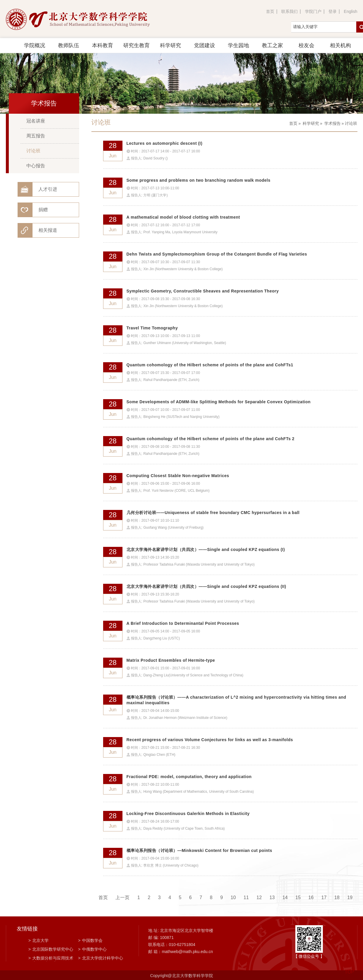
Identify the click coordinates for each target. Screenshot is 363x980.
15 (298, 898)
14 (285, 898)
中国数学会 (90, 940)
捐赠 (43, 210)
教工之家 (272, 45)
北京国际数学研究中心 (51, 949)
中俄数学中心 (92, 949)
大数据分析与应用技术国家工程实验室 (51, 959)
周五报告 (36, 136)
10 (233, 898)
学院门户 (313, 11)
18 (337, 898)
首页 (270, 11)
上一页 (122, 898)
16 (311, 898)
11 (246, 898)
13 (272, 898)
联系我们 (289, 11)
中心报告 (36, 166)
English (351, 11)
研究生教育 (137, 45)
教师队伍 (69, 45)
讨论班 (33, 151)
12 (259, 898)
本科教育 (103, 45)
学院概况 (35, 45)
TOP (349, 968)
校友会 (306, 45)
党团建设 (204, 45)
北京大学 (39, 940)
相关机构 (340, 45)
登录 (333, 11)
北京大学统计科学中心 (101, 958)
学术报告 (333, 123)
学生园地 (238, 45)
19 (350, 898)
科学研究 (171, 45)
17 (324, 898)
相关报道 (48, 230)
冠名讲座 (36, 121)
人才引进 (48, 189)
